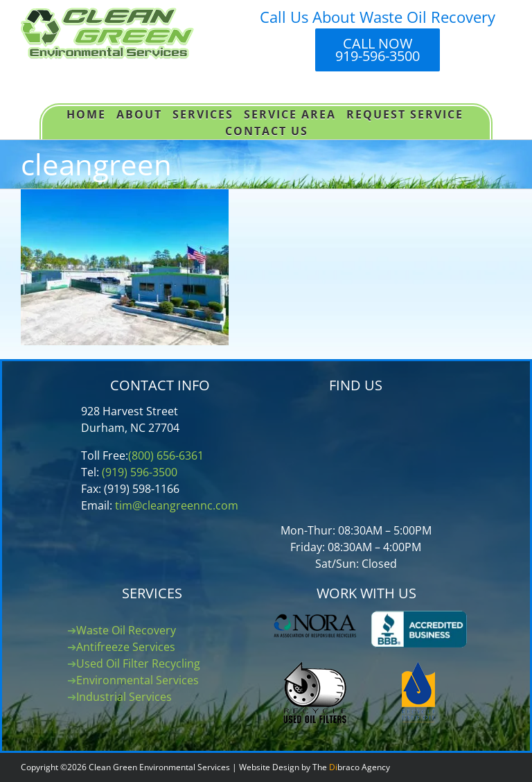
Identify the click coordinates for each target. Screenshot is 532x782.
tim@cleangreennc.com (177, 505)
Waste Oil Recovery (126, 630)
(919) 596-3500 (140, 472)
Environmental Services (138, 680)
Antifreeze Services (126, 647)
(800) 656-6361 (166, 455)
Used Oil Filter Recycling (138, 663)
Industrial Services (124, 697)
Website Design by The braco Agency (314, 767)
